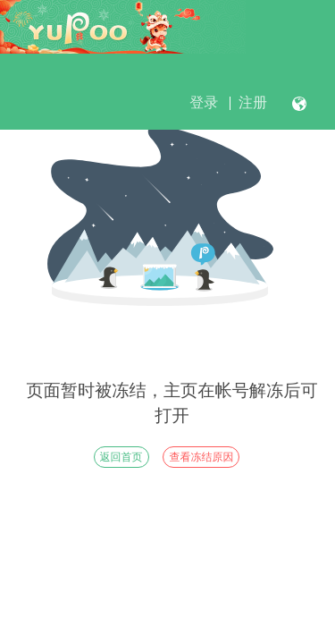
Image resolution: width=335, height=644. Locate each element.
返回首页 (121, 457)
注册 (253, 102)
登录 (204, 102)
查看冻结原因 (201, 457)
